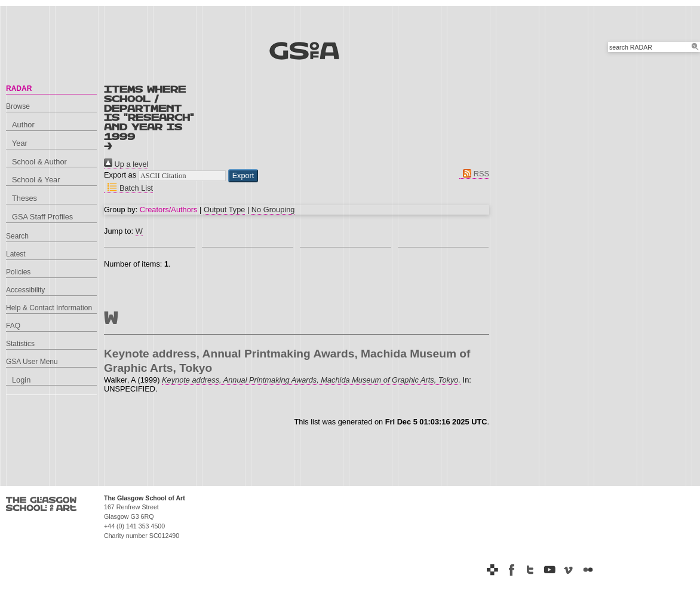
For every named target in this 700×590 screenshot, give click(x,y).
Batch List (128, 188)
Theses (24, 198)
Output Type (224, 210)
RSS (474, 174)
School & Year (36, 180)
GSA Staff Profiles (42, 217)
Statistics (20, 344)
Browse (18, 106)
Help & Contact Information (49, 308)
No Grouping (273, 210)
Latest (16, 254)
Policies (18, 272)
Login (21, 380)
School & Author (39, 162)
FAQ (13, 326)
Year (20, 143)
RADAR (19, 88)
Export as (120, 175)
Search (17, 236)
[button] (243, 176)
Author (23, 125)
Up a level (126, 164)
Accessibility (25, 290)
